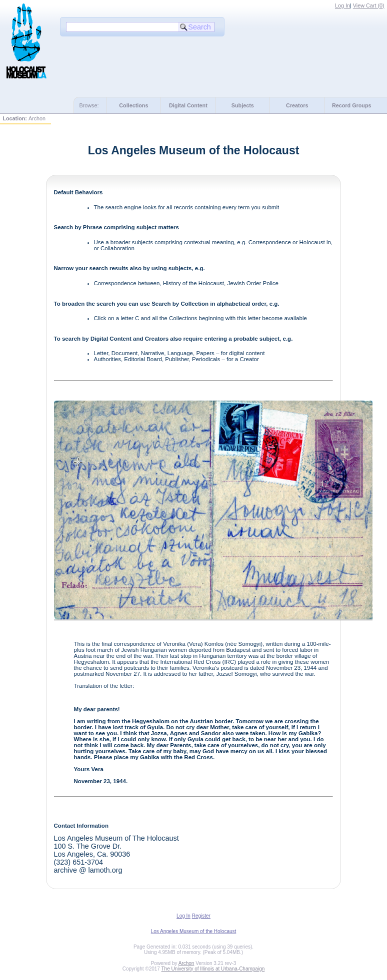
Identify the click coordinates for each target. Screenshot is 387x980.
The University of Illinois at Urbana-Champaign (213, 969)
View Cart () (369, 5)
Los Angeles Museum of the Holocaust (194, 931)
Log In (342, 5)
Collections (133, 105)
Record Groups (352, 105)
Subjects (243, 105)
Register (201, 916)
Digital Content (188, 105)
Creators (297, 105)
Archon (186, 963)
